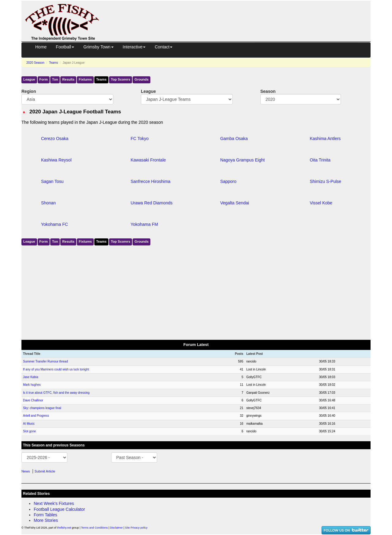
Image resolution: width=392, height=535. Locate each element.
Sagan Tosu (52, 181)
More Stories (46, 520)
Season (268, 91)
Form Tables (45, 515)
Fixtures (85, 79)
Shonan (48, 203)
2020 (35, 63)
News (26, 471)
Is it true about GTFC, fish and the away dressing (56, 393)
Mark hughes (32, 385)
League (29, 79)
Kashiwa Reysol (56, 160)
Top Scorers (121, 79)
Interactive (134, 47)
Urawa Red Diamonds (151, 203)
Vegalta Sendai (235, 203)
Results (68, 79)
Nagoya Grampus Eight (243, 160)
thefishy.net (64, 528)
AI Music (29, 424)
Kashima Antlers (325, 138)
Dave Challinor (33, 400)
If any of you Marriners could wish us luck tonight (56, 369)
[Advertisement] (240, 15)
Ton (55, 79)
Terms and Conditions (94, 528)
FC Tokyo (139, 138)
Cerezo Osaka (55, 138)
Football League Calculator (59, 509)
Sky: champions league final (42, 408)
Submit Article (45, 471)
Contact (164, 47)
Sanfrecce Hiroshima (150, 181)
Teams (53, 63)
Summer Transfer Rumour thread (45, 361)
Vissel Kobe (321, 203)
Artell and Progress (36, 416)
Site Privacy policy (136, 528)
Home (41, 47)
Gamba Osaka (234, 138)
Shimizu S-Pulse (325, 181)
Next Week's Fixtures (54, 503)
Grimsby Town (98, 47)
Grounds (141, 79)
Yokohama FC (55, 224)
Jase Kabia (30, 377)
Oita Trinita (320, 160)
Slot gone (29, 431)
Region (29, 91)
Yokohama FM (144, 224)
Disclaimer (116, 528)
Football (65, 47)
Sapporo (228, 181)
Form (44, 79)
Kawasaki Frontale (148, 160)
